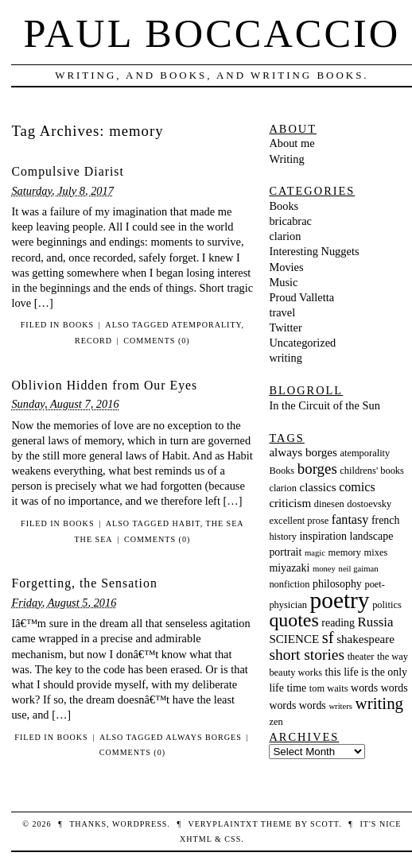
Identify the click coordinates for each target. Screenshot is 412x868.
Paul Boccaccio (212, 33)
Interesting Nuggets (314, 251)
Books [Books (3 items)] (282, 471)
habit (187, 523)
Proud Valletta (301, 297)
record (93, 341)
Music (283, 282)
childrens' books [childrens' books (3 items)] (372, 471)
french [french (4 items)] (385, 520)
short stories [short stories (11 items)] (307, 655)
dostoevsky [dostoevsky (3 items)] (369, 504)
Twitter (285, 327)
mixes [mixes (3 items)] (376, 552)
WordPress (140, 824)
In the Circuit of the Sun (325, 405)
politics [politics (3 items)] (387, 605)
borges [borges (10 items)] (317, 469)
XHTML (196, 839)
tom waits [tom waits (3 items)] (329, 688)
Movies (286, 267)
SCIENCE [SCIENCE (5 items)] (294, 639)
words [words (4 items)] (364, 688)
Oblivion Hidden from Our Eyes (104, 385)
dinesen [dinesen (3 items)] (329, 504)
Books (78, 325)
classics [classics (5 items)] (318, 487)
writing (286, 358)
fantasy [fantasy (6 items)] (350, 519)
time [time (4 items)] (297, 688)
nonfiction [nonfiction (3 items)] (289, 584)
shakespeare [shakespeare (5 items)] (365, 639)
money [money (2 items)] (324, 569)
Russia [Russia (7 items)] (376, 622)
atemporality (207, 325)
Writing (286, 159)
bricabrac (290, 221)
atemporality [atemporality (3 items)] (365, 453)
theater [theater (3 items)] (361, 657)
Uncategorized (302, 343)
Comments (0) (156, 341)
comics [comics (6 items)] (357, 487)
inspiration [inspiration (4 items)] (323, 536)
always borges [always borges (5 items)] (303, 452)
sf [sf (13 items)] (328, 637)
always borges (204, 737)
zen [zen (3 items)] (276, 722)
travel (282, 312)
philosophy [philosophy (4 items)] (337, 584)
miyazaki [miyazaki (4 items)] (289, 568)
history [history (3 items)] (283, 537)
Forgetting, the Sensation (84, 583)
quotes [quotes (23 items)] (293, 620)
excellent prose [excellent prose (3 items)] (299, 521)
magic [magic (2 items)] (315, 553)
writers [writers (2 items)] (340, 706)
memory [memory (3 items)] (345, 552)
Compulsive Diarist (68, 171)
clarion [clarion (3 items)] (283, 488)
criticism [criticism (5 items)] (290, 503)
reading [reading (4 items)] (338, 623)
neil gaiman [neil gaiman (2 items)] (359, 569)
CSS (233, 839)
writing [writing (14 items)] (379, 703)
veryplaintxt (223, 824)
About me (292, 143)
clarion (285, 236)
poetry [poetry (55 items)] (340, 600)
